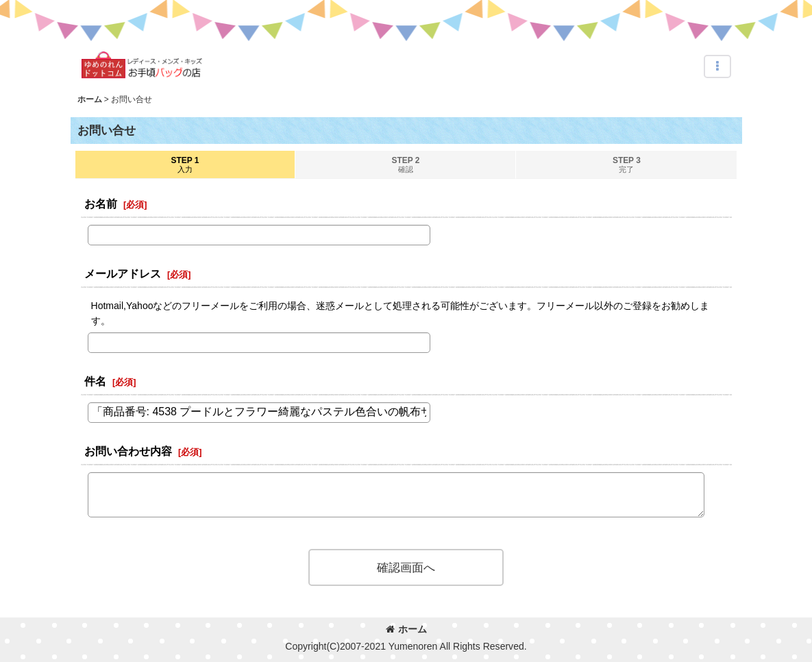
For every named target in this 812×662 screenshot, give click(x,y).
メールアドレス (123, 273)
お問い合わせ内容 (128, 451)
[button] (717, 66)
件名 (95, 381)
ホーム (406, 629)
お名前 (101, 204)
